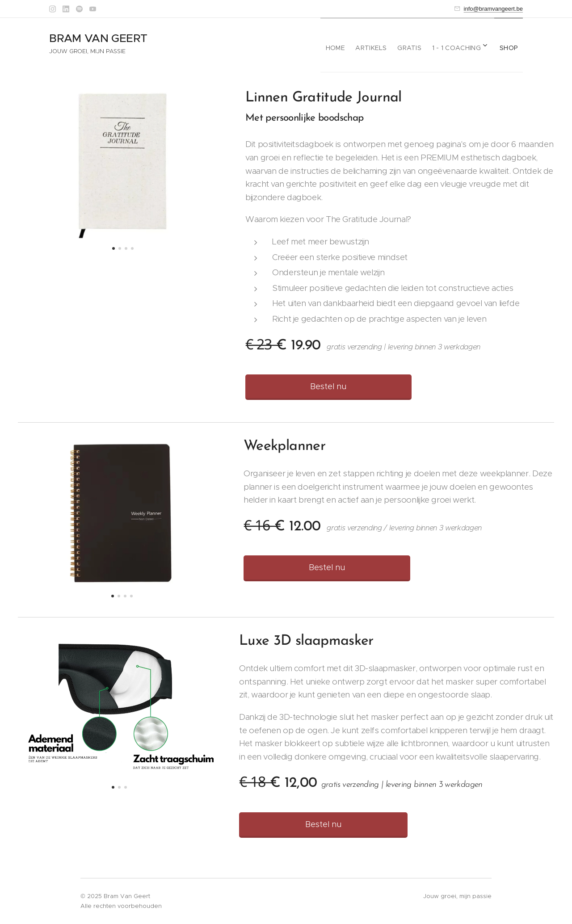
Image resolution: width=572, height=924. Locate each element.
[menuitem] (323, 45)
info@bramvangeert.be (493, 9)
